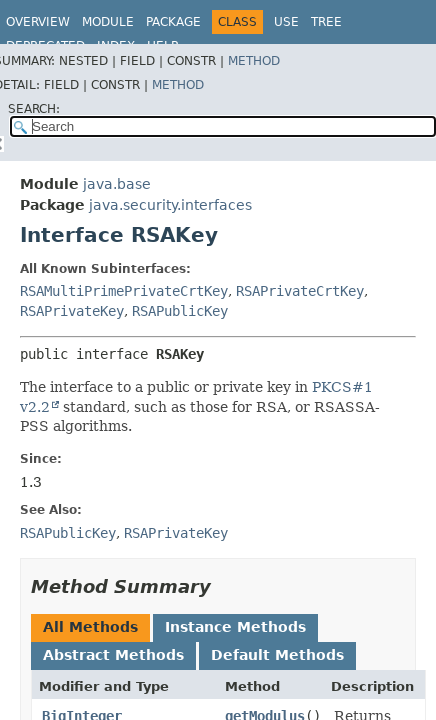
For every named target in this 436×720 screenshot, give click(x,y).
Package (173, 22)
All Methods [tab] (90, 627)
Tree (326, 22)
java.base (117, 184)
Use (286, 22)
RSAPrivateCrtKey (300, 291)
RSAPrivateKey (72, 311)
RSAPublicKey (180, 311)
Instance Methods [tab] (235, 627)
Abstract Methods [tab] (113, 655)
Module (108, 22)
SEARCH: (34, 109)
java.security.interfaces (170, 205)
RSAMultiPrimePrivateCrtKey (124, 291)
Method (254, 61)
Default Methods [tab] (277, 655)
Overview (38, 22)
